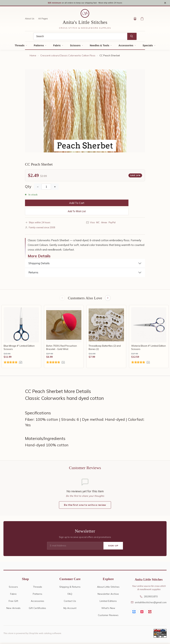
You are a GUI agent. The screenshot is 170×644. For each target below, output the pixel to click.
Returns (33, 273)
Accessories (126, 46)
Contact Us (70, 602)
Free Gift (13, 602)
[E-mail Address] (75, 547)
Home (33, 57)
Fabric (57, 46)
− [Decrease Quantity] (38, 188)
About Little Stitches (108, 588)
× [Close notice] (165, 3)
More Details (39, 257)
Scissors (75, 46)
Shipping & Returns (70, 588)
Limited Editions (108, 602)
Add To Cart (77, 204)
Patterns (39, 46)
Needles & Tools (99, 46)
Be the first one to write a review (85, 506)
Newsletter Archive (108, 595)
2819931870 (149, 598)
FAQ (70, 595)
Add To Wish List (77, 212)
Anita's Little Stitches (85, 23)
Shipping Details (39, 264)
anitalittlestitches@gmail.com (149, 604)
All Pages (43, 20)
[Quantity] (46, 188)
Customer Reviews (108, 617)
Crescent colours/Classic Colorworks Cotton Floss (68, 57)
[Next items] (108, 299)
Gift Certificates (37, 610)
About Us (30, 20)
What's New (108, 610)
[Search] (80, 37)
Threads (20, 46)
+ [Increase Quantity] (55, 188)
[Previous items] (62, 299)
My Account (70, 610)
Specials (148, 46)
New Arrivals (13, 610)
